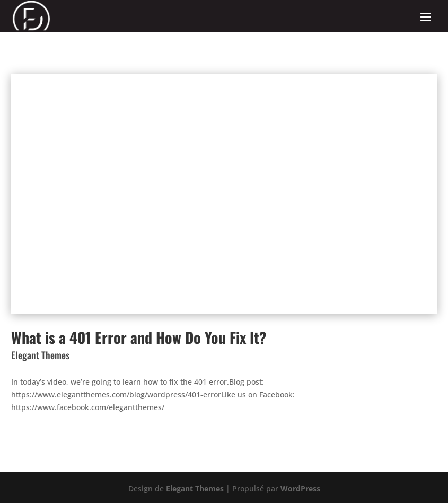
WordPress (300, 488)
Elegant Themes (195, 488)
